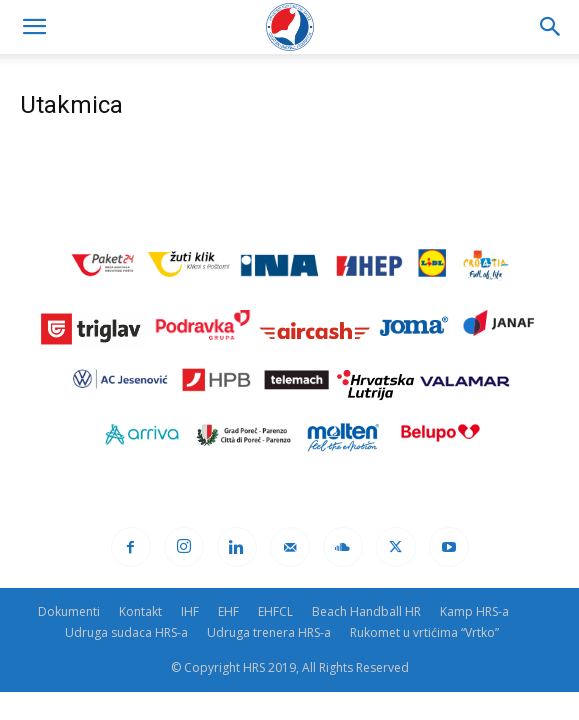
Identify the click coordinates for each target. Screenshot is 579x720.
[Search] (551, 27)
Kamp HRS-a (474, 611)
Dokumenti (69, 611)
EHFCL (275, 611)
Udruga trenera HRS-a (269, 632)
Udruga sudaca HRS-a (126, 632)
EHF (228, 611)
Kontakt (140, 611)
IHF (190, 611)
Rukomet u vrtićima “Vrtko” (424, 632)
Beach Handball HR (366, 611)
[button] (34, 27)
